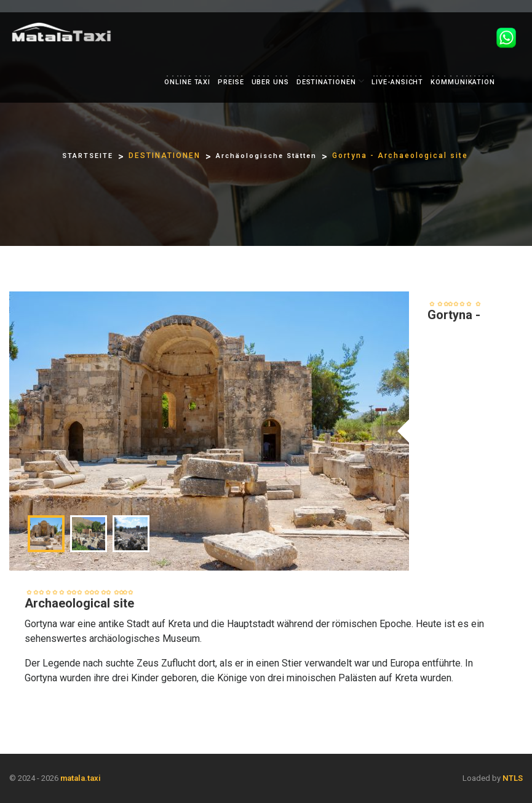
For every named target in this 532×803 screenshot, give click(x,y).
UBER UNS (270, 82)
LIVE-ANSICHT (397, 82)
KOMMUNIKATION (463, 82)
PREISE (231, 82)
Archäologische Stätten (266, 156)
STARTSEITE (88, 156)
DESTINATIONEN (326, 82)
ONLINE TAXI (187, 82)
